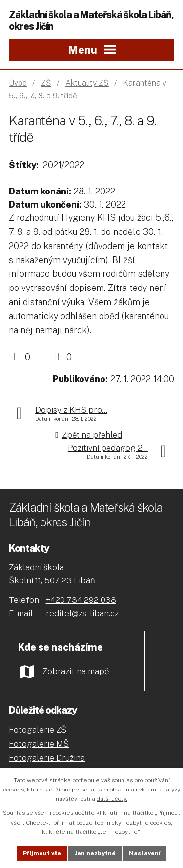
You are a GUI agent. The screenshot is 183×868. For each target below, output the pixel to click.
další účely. (112, 799)
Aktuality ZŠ (87, 83)
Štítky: (24, 165)
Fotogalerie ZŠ (38, 730)
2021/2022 (64, 165)
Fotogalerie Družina (47, 758)
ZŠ (46, 83)
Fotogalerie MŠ (39, 744)
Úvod (18, 83)
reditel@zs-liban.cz (82, 613)
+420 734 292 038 (81, 600)
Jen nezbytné (95, 853)
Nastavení (145, 853)
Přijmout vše (42, 853)
